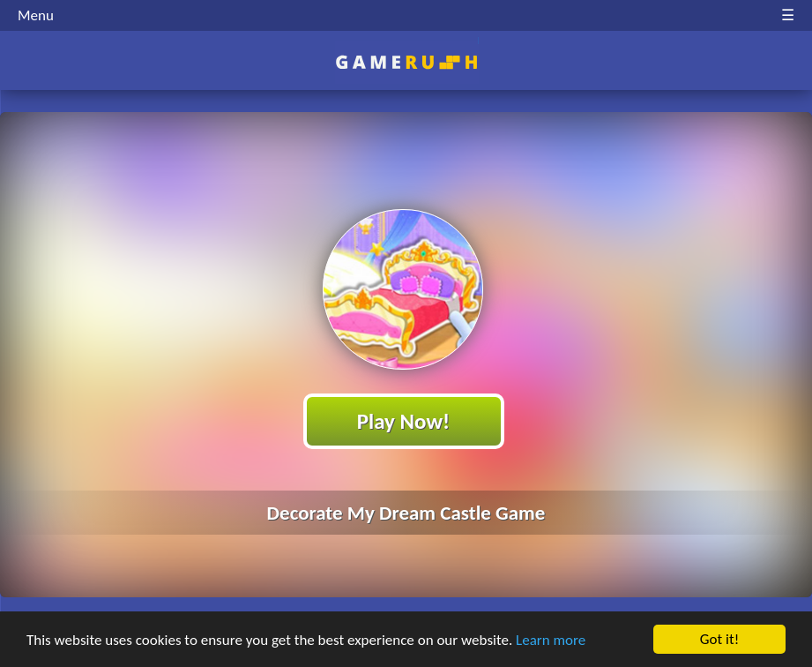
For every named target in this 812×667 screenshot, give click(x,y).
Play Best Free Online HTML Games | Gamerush (406, 62)
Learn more (551, 640)
